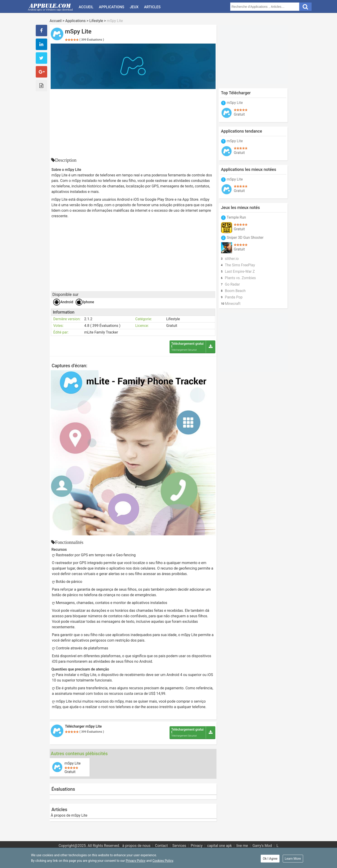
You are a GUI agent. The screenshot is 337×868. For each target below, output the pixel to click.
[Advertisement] (133, 123)
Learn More (293, 859)
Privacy (197, 846)
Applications (112, 7)
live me (242, 846)
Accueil (86, 7)
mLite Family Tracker (101, 332)
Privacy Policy (136, 861)
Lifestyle (96, 21)
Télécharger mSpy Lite (84, 726)
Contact (162, 846)
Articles (152, 7)
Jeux (134, 7)
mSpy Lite (73, 763)
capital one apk (219, 846)
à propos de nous (136, 846)
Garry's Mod (262, 846)
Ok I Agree (270, 859)
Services (179, 846)
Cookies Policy (163, 861)
